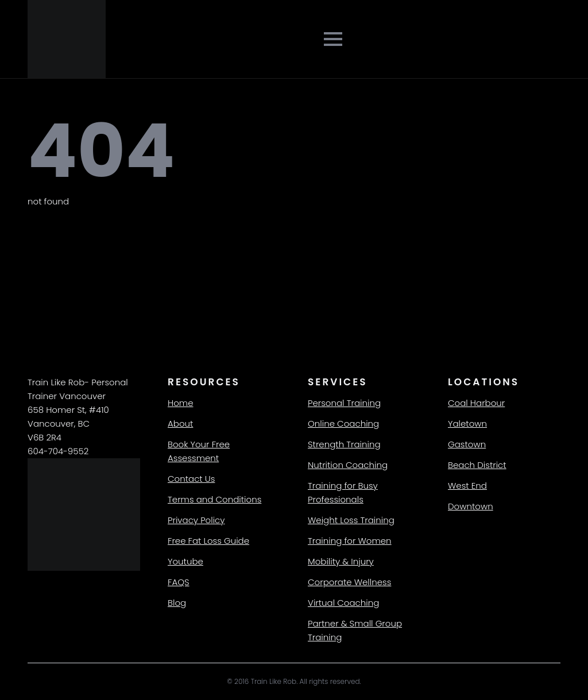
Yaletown (467, 424)
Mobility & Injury (341, 561)
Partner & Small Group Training (355, 630)
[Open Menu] (333, 39)
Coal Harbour (476, 403)
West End (467, 486)
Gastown (467, 444)
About (180, 424)
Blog (177, 603)
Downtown (471, 506)
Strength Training (344, 444)
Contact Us (191, 479)
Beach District (477, 465)
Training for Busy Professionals (343, 492)
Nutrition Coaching (348, 465)
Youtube (185, 561)
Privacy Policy (196, 520)
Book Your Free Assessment (199, 451)
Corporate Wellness (349, 582)
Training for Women (350, 541)
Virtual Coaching (343, 603)
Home (180, 403)
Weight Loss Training (351, 520)
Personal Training (344, 403)
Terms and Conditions (214, 499)
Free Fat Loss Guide (208, 541)
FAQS (179, 582)
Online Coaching (343, 424)
